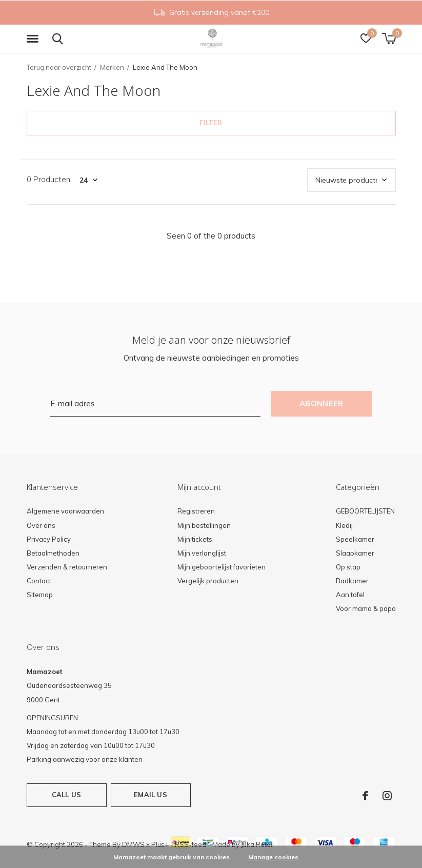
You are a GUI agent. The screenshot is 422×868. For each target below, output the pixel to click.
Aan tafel (350, 595)
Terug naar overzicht (59, 67)
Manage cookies (273, 857)
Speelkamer (355, 539)
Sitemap (40, 595)
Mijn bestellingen (204, 525)
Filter (211, 123)
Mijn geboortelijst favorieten (222, 567)
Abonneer (321, 403)
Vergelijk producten (208, 581)
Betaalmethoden (53, 553)
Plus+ (160, 844)
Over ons (41, 525)
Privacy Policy (49, 539)
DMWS (133, 844)
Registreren (196, 511)
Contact (39, 581)
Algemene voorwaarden (65, 511)
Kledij (344, 525)
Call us (66, 795)
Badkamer (352, 581)
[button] (34, 39)
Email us (150, 795)
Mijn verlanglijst (202, 553)
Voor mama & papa (366, 608)
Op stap (348, 567)
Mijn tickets (195, 539)
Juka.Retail (257, 844)
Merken (112, 67)
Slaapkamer (355, 553)
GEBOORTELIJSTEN (365, 511)
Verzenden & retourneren (67, 567)
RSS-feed (190, 844)
